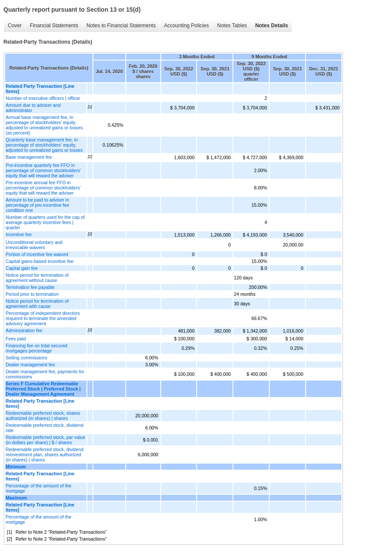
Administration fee (24, 330)
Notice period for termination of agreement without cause (37, 278)
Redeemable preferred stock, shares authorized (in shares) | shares (43, 416)
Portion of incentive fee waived (37, 254)
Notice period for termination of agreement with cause (37, 304)
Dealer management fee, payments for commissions (45, 374)
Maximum (16, 498)
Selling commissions (27, 358)
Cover (15, 26)
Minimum (16, 467)
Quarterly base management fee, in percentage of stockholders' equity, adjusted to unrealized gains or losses (44, 145)
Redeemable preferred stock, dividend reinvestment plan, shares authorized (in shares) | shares (45, 455)
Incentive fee (19, 234)
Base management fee (29, 157)
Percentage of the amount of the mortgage (38, 488)
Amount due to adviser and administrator (33, 108)
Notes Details (271, 26)
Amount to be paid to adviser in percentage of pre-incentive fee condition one (37, 205)
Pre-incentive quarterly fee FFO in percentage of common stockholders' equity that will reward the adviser (43, 170)
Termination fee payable (30, 287)
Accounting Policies (186, 26)
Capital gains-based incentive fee (40, 261)
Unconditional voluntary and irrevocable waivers (34, 245)
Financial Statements (54, 26)
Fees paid (16, 339)
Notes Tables (232, 26)
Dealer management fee (30, 365)
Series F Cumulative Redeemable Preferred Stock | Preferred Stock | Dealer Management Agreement (43, 389)
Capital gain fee (22, 268)
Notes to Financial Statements (121, 26)
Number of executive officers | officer (43, 98)
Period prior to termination (32, 294)
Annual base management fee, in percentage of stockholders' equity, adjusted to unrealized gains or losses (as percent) (44, 125)
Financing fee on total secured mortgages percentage (37, 348)
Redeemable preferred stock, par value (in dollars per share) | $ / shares (45, 440)
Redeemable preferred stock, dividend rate (45, 428)
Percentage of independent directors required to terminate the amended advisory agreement (43, 318)
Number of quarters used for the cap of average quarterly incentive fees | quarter (45, 222)
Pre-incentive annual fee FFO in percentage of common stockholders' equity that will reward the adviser (43, 188)
